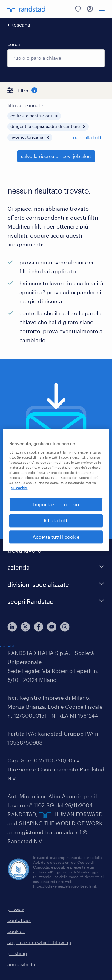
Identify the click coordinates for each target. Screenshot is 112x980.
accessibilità (21, 964)
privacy (16, 909)
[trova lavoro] (56, 550)
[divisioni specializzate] (56, 584)
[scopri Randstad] (56, 601)
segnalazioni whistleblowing (39, 942)
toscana (21, 25)
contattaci (19, 920)
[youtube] (52, 627)
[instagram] (65, 627)
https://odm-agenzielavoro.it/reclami (65, 886)
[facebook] (39, 627)
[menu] (102, 9)
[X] (25, 627)
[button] (56, 116)
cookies (16, 931)
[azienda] (56, 567)
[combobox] (56, 58)
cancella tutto (89, 137)
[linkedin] (12, 627)
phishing (17, 953)
